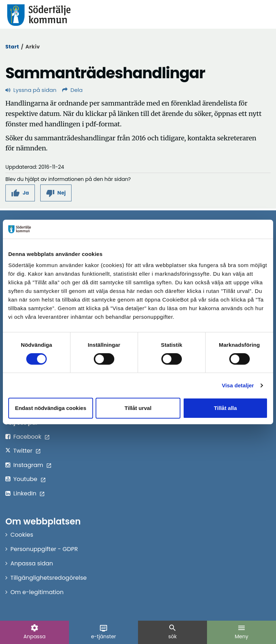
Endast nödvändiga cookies (51, 408)
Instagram (28, 465)
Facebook (27, 437)
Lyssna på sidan (31, 90)
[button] (20, 193)
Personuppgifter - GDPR (44, 549)
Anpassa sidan (32, 563)
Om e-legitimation (37, 592)
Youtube (25, 479)
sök (172, 632)
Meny (241, 632)
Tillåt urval (138, 408)
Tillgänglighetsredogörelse (49, 578)
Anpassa (34, 632)
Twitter (23, 451)
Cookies (22, 535)
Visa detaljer (238, 385)
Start (12, 47)
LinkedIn (25, 493)
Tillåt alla (225, 408)
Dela (72, 90)
